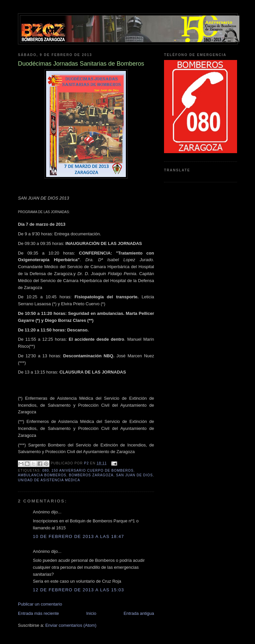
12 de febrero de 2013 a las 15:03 (79, 590)
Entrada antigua (139, 613)
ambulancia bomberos (42, 475)
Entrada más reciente (39, 613)
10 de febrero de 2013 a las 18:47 (79, 536)
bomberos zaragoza (91, 475)
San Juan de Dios (134, 475)
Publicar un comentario (40, 604)
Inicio (91, 613)
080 (45, 470)
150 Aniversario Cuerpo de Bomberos (92, 470)
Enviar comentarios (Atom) (71, 625)
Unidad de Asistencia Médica (49, 480)
